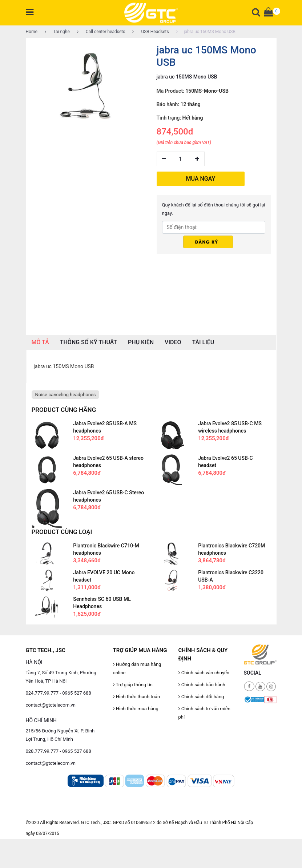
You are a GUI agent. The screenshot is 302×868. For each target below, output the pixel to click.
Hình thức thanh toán (137, 697)
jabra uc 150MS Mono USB (206, 32)
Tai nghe (57, 32)
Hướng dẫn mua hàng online (137, 668)
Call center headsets (101, 32)
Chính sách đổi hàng (201, 697)
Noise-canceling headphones (66, 395)
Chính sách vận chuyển (204, 673)
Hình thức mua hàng (136, 709)
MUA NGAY (201, 179)
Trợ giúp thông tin (133, 685)
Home (32, 32)
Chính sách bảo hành (202, 685)
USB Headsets (150, 32)
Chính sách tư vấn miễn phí (204, 713)
